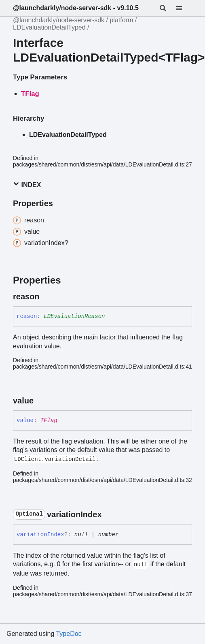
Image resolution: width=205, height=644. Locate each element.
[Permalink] (47, 296)
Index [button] (27, 184)
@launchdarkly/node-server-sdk (59, 20)
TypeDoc (69, 634)
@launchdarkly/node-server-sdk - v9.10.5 (76, 8)
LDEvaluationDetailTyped (49, 27)
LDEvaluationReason (74, 316)
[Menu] (184, 8)
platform (121, 20)
